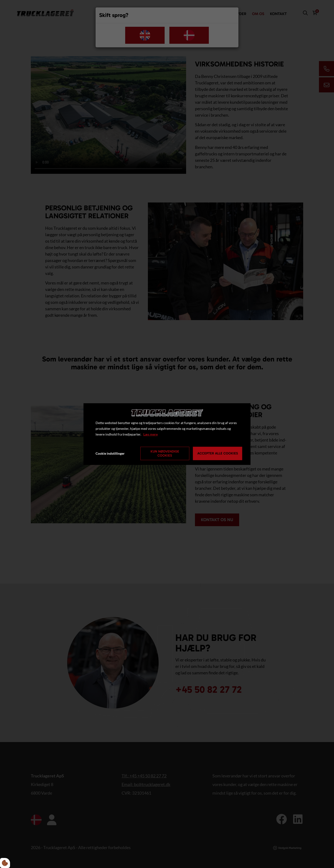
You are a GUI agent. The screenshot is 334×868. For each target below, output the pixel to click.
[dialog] (167, 434)
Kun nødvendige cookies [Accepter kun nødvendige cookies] (165, 453)
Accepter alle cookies (218, 453)
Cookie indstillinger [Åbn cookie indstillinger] (110, 453)
